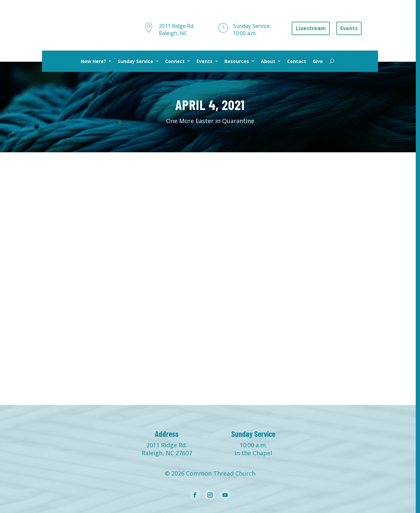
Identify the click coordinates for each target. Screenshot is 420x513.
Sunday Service (136, 61)
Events (205, 61)
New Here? (93, 61)
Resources (237, 61)
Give (318, 61)
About (268, 61)
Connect (175, 61)
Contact (297, 61)
